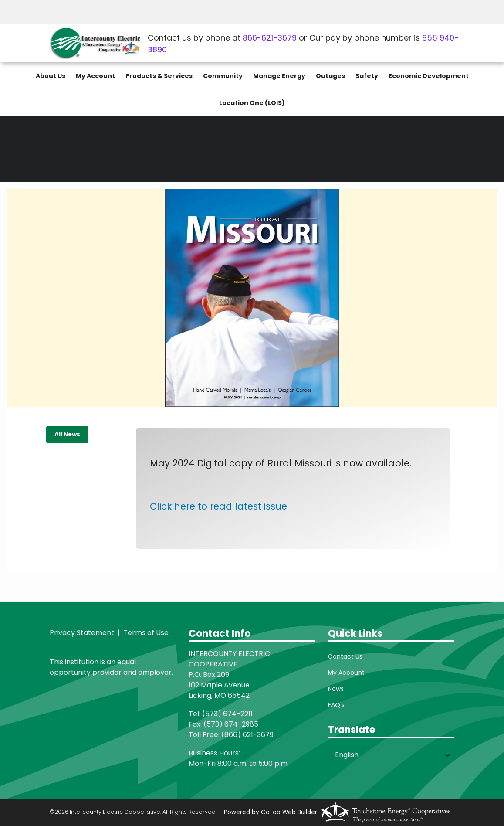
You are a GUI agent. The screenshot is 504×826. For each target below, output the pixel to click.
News (336, 689)
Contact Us (345, 656)
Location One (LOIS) (252, 103)
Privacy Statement (82, 633)
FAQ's (336, 705)
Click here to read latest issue (218, 506)
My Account (346, 673)
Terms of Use (145, 633)
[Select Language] (391, 755)
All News (67, 434)
